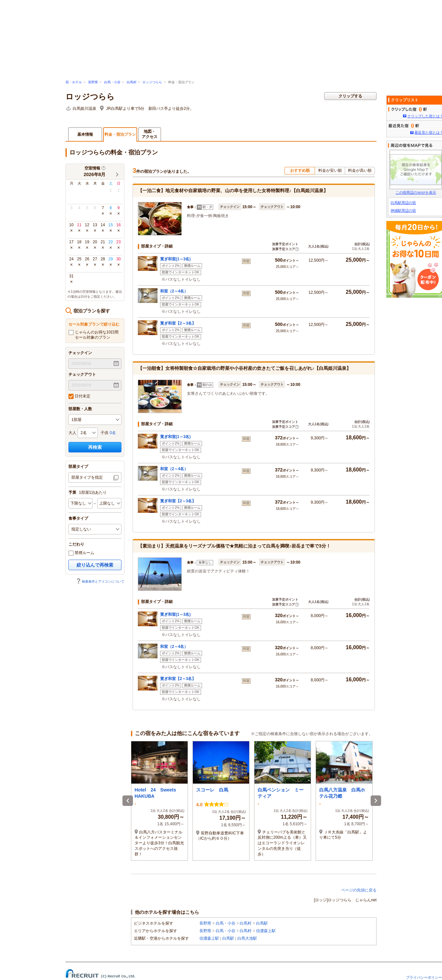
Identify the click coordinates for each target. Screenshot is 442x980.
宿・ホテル (74, 82)
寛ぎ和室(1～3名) (175, 259)
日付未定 (79, 396)
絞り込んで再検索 (95, 565)
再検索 (95, 447)
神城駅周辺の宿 (403, 210)
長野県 (93, 82)
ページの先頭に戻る (359, 890)
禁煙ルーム (81, 553)
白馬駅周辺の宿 (403, 203)
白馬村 (132, 82)
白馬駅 (262, 923)
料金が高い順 (360, 170)
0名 (113, 433)
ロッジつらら (152, 82)
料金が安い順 (330, 170)
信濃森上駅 (266, 931)
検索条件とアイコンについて (100, 581)
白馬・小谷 (112, 82)
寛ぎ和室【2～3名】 (178, 323)
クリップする (350, 96)
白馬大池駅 (247, 938)
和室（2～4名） (174, 291)
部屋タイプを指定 (87, 477)
